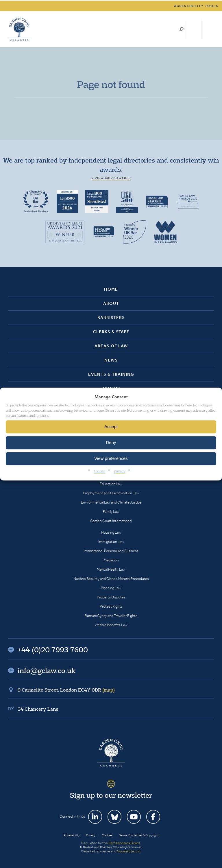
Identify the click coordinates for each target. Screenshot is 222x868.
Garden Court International (111, 521)
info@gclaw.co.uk (47, 670)
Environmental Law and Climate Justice (111, 502)
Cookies (100, 471)
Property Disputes (111, 597)
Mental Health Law (111, 569)
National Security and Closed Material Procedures (111, 579)
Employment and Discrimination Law (111, 493)
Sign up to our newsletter (111, 795)
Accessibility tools (196, 6)
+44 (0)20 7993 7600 (194, 29)
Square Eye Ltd (129, 851)
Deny (111, 443)
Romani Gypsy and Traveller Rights (111, 616)
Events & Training (111, 374)
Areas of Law (111, 346)
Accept (111, 427)
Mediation (111, 560)
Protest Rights (111, 606)
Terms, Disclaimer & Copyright (139, 835)
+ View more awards (111, 178)
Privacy (120, 471)
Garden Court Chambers (19, 29)
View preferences (111, 459)
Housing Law (111, 532)
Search (181, 29)
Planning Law (111, 588)
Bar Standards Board (124, 843)
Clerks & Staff (111, 332)
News (111, 360)
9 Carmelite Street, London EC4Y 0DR (66, 690)
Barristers (111, 318)
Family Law (111, 512)
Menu (209, 29)
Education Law (111, 484)
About (111, 303)
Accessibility (72, 835)
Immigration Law (111, 542)
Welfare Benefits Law (111, 625)
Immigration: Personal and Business (111, 551)
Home (111, 289)
